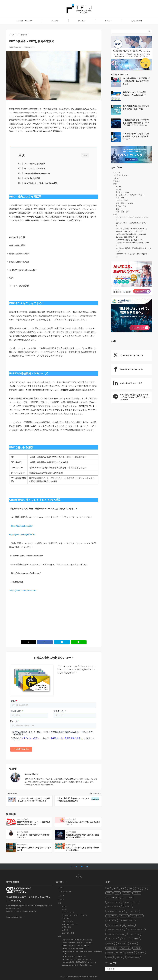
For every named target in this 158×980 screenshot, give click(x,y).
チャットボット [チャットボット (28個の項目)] (137, 916)
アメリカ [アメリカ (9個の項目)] (127, 893)
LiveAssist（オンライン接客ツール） (130, 240)
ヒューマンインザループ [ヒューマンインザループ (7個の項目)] (136, 930)
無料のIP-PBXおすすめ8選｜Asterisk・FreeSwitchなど (135, 94)
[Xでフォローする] (71, 867)
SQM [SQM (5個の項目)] (109, 893)
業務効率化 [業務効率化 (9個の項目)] (111, 953)
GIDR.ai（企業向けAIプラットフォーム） (132, 229)
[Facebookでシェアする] (45, 642)
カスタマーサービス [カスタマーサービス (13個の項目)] (114, 907)
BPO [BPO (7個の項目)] (122, 888)
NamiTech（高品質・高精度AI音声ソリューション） (79, 962)
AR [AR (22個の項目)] (115, 888)
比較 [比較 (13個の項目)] (121, 953)
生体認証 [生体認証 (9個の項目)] (130, 953)
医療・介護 (120, 198)
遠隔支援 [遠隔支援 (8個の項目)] (119, 957)
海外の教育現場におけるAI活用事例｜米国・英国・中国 (136, 107)
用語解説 (24, 35)
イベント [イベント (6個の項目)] (137, 893)
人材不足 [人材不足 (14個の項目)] (136, 939)
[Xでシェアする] (29, 642)
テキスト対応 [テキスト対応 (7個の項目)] (112, 920)
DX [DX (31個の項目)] (145, 888)
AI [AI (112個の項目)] (108, 888)
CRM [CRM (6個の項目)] (130, 888)
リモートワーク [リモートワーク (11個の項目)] (112, 939)
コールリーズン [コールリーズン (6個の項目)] (133, 911)
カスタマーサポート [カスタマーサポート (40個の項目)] (132, 902)
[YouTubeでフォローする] (82, 867)
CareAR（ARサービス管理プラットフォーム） (78, 943)
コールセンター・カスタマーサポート (130, 195)
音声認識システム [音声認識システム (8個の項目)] (133, 957)
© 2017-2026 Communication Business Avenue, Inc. (79, 976)
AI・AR (119, 186)
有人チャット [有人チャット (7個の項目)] (125, 948)
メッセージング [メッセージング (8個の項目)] (134, 934)
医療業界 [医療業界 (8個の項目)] (110, 943)
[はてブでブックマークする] (62, 642)
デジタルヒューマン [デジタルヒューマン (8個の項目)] (127, 920)
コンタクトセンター (121, 175)
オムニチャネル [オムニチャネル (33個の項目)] (112, 897)
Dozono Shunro (32, 774)
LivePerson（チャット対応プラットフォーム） (78, 959)
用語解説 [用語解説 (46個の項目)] (141, 953)
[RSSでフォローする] (87, 867)
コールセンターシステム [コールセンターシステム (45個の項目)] (115, 911)
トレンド (117, 178)
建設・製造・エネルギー (125, 203)
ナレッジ (117, 181)
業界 (115, 184)
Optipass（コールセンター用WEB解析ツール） (78, 965)
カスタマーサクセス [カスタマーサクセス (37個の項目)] (114, 902)
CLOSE (85, 155)
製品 (115, 215)
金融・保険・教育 (123, 212)
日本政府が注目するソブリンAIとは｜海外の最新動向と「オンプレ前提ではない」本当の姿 (136, 123)
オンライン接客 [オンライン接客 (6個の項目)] (127, 897)
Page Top (79, 876)
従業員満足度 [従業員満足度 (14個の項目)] (112, 948)
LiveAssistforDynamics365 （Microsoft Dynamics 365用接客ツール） (82, 952)
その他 (118, 189)
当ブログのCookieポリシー (15, 917)
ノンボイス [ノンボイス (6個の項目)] (130, 925)
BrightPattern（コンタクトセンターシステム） (77, 940)
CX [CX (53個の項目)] (138, 888)
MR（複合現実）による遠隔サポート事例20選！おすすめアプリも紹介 (136, 81)
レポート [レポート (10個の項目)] (125, 939)
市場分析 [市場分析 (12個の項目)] (133, 943)
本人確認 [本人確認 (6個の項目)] (137, 948)
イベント (117, 172)
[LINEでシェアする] (79, 642)
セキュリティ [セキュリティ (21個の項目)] (112, 916)
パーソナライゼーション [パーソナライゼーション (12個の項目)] (115, 930)
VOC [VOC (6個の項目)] (117, 893)
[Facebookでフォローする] (76, 867)
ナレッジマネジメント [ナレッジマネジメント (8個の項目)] (114, 925)
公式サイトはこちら (13, 911)
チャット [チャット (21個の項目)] (124, 916)
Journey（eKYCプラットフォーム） (130, 231)
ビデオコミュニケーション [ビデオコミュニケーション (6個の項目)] (116, 934)
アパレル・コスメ (123, 192)
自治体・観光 (121, 206)
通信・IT (119, 209)
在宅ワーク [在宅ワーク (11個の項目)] (122, 943)
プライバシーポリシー (29, 911)
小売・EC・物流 (122, 200)
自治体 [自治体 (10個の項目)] (109, 957)
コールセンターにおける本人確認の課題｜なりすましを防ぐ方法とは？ (136, 136)
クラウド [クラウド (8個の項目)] (128, 907)
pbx (14, 35)
